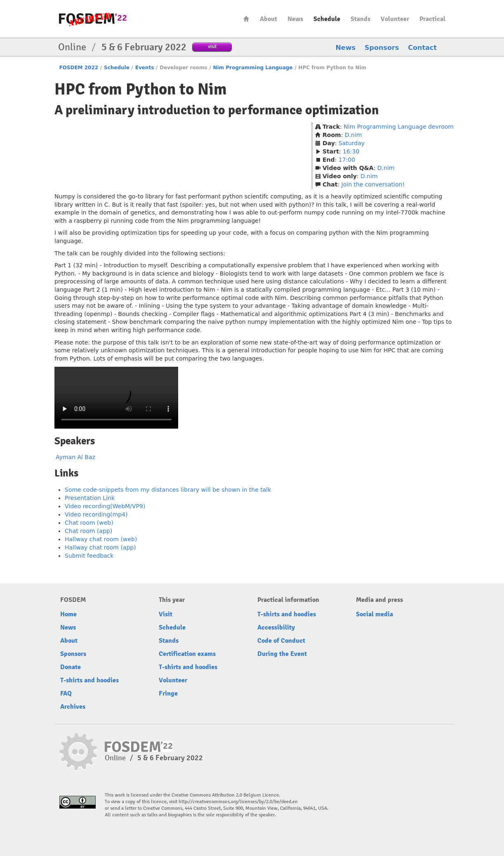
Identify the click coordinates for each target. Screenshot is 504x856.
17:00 (347, 160)
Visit (166, 614)
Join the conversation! (373, 184)
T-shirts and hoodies (89, 680)
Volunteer (395, 19)
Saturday (352, 143)
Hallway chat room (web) (101, 539)
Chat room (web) (89, 523)
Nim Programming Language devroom (399, 127)
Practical (432, 19)
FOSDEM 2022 (79, 68)
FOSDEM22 (93, 19)
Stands (360, 19)
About (268, 19)
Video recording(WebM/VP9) (105, 506)
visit (212, 46)
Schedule (327, 19)
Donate (71, 667)
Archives (73, 707)
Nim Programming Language (253, 68)
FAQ (66, 693)
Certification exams (187, 654)
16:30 (351, 151)
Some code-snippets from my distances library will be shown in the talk (168, 490)
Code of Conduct (281, 641)
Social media (374, 614)
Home (246, 19)
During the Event (282, 654)
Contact (422, 48)
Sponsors (382, 48)
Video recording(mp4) (96, 514)
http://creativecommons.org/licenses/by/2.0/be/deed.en (238, 802)
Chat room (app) (88, 531)
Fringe (168, 693)
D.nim (353, 135)
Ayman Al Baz (75, 457)
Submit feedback (89, 556)
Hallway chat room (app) (100, 547)
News (295, 19)
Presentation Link (90, 498)
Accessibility (276, 627)
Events (145, 68)
